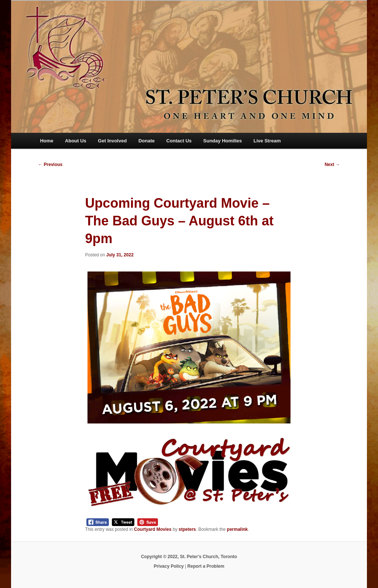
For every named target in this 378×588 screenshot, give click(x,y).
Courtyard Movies (153, 529)
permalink (238, 529)
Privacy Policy (169, 566)
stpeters (187, 529)
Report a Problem (206, 566)
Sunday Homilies (223, 141)
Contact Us (179, 141)
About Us (76, 141)
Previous (50, 165)
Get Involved (112, 141)
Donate (147, 141)
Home (47, 141)
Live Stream (267, 141)
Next (332, 165)
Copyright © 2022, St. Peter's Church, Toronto (189, 557)
